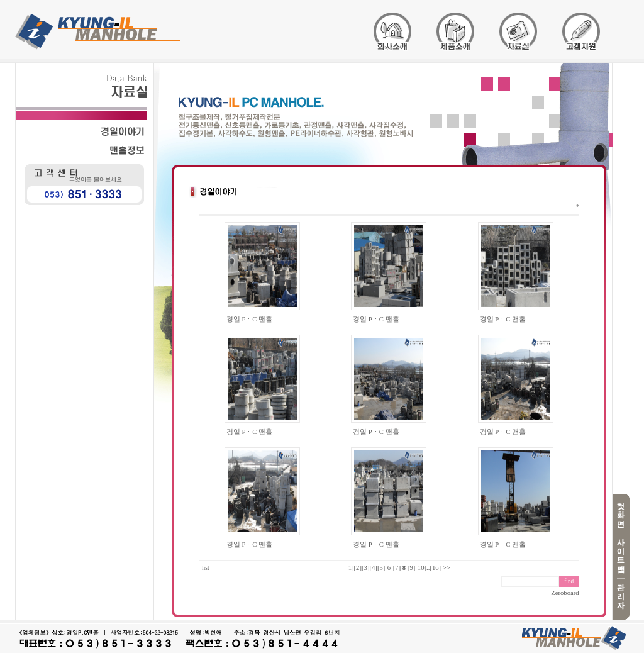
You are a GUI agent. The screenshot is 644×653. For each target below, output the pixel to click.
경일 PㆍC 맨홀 (249, 319)
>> (447, 568)
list (206, 568)
